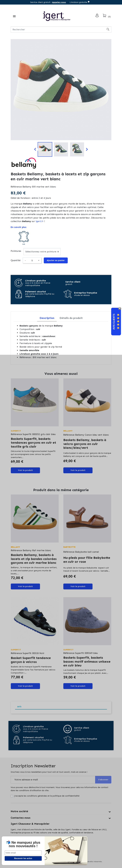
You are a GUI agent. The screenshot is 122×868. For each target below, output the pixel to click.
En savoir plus (19, 227)
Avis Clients (114, 322)
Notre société (19, 811)
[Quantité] (32, 260)
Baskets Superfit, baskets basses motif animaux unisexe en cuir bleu (87, 661)
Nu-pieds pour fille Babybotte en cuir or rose (87, 560)
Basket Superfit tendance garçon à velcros (31, 660)
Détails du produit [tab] (71, 318)
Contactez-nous (21, 818)
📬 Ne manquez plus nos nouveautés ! (22, 843)
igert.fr (40, 221)
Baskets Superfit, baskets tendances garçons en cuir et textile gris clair (33, 443)
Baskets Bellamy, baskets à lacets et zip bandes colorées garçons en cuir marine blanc (34, 559)
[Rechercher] (61, 30)
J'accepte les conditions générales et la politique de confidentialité (47, 796)
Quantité (16, 260)
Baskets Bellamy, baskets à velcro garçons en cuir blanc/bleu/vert (85, 444)
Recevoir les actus (22, 858)
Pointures (16, 251)
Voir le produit (25, 470)
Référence (16, 187)
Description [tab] (47, 318)
